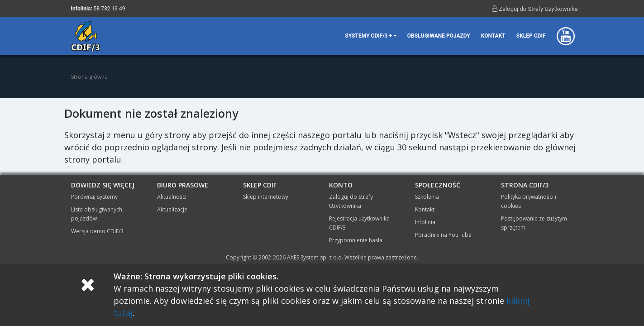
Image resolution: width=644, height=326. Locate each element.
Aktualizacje (172, 209)
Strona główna (89, 77)
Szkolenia (427, 197)
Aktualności (172, 197)
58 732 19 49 (110, 9)
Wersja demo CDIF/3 (97, 231)
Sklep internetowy (266, 197)
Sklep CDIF (531, 36)
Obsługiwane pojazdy (439, 36)
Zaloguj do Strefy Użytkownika (535, 9)
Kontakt (493, 36)
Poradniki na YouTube (443, 235)
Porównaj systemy (94, 197)
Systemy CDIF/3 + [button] (369, 36)
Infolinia (425, 222)
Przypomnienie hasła (356, 240)
